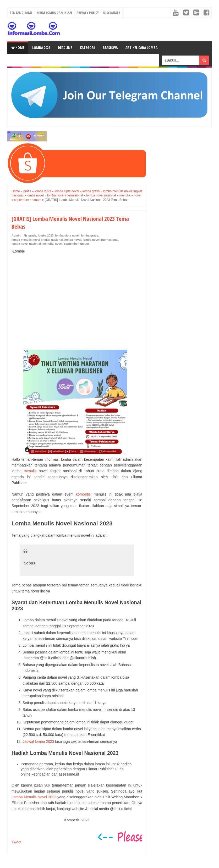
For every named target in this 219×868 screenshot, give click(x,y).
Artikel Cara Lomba (141, 48)
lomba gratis (90, 235)
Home (18, 48)
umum (84, 244)
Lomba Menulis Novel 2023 (34, 797)
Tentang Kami (21, 13)
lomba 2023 (46, 235)
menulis (48, 244)
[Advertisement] (77, 296)
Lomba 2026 (41, 48)
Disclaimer (112, 13)
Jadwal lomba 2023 (38, 741)
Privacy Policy (88, 13)
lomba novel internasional (101, 240)
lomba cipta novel (67, 235)
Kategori (87, 48)
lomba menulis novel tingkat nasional (37, 240)
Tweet (16, 842)
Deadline (65, 48)
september (72, 244)
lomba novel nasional (26, 244)
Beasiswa (110, 48)
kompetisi (84, 494)
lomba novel (73, 240)
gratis (32, 235)
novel (59, 244)
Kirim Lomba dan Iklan (54, 13)
